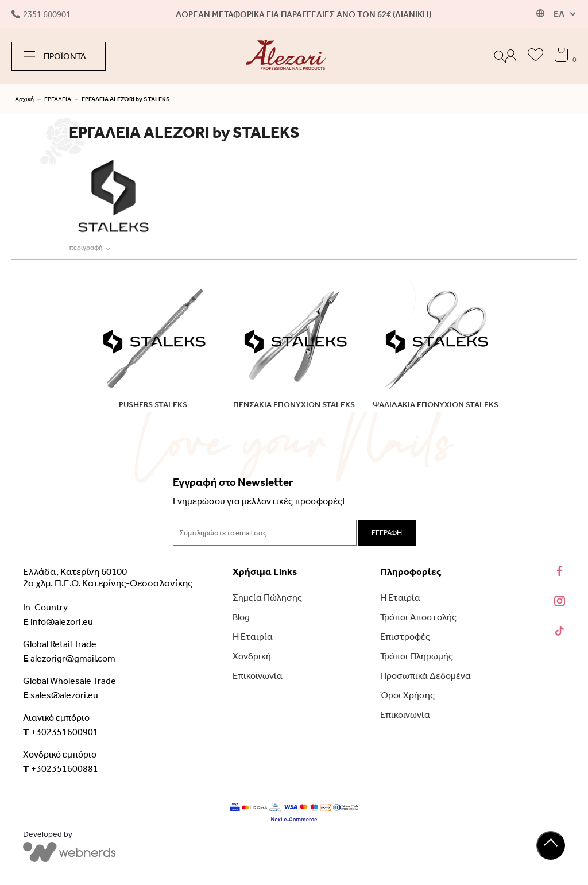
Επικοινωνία (258, 676)
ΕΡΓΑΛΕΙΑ (58, 99)
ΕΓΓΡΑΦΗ (387, 533)
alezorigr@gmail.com (69, 658)
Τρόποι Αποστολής (418, 617)
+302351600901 (61, 732)
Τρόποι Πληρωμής (417, 656)
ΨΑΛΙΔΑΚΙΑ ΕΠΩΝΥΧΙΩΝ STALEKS (436, 405)
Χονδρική (252, 656)
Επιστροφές (405, 637)
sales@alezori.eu (61, 695)
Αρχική (24, 99)
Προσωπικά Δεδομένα (425, 676)
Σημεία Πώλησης (267, 598)
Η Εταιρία (253, 637)
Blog (241, 617)
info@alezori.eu (58, 621)
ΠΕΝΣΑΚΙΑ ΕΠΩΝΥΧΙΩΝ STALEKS (294, 405)
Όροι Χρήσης (407, 695)
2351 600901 (41, 14)
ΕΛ (559, 14)
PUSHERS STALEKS (153, 405)
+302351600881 (61, 768)
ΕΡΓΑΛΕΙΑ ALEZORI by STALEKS (126, 99)
